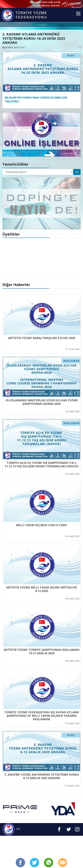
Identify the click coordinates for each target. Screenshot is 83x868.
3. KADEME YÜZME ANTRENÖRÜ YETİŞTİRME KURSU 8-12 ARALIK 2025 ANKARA (42, 776)
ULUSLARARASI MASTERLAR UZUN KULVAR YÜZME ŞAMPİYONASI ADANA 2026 (42, 402)
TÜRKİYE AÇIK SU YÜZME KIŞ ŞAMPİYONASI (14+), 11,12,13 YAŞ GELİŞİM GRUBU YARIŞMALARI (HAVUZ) (41, 464)
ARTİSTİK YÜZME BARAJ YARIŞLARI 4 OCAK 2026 (41, 338)
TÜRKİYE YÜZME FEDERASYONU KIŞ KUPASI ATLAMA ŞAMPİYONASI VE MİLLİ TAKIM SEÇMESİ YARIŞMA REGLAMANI (41, 716)
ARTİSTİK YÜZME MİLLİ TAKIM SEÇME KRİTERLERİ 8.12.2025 (41, 589)
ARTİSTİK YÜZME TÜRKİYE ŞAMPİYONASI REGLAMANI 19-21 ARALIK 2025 (42, 651)
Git (77, 172)
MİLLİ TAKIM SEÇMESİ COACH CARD (41, 525)
